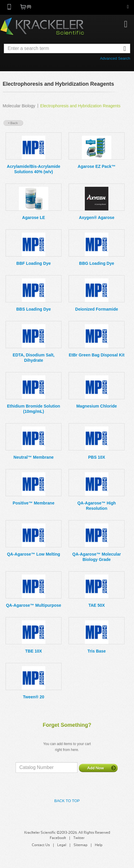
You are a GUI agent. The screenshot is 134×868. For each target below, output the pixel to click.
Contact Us (41, 845)
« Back (13, 123)
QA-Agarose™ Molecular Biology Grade (97, 557)
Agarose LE (34, 218)
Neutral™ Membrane (34, 457)
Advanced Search (115, 58)
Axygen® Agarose (97, 218)
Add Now (98, 768)
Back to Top (67, 801)
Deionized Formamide (96, 309)
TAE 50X (97, 605)
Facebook (58, 838)
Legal (62, 845)
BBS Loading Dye (33, 309)
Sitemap (81, 845)
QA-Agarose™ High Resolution (97, 506)
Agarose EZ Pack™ (97, 166)
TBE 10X (34, 651)
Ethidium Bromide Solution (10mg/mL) (34, 409)
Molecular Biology (19, 106)
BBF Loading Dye (34, 263)
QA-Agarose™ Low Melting (34, 554)
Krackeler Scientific (42, 27)
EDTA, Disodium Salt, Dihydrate (34, 358)
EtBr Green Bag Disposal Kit (97, 355)
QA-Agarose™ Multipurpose (33, 605)
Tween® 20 (34, 697)
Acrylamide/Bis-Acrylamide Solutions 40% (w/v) (33, 169)
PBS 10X (97, 457)
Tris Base (97, 651)
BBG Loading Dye (97, 263)
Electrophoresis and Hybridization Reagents (80, 106)
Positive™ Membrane (34, 503)
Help (99, 845)
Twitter (79, 838)
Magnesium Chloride (97, 406)
